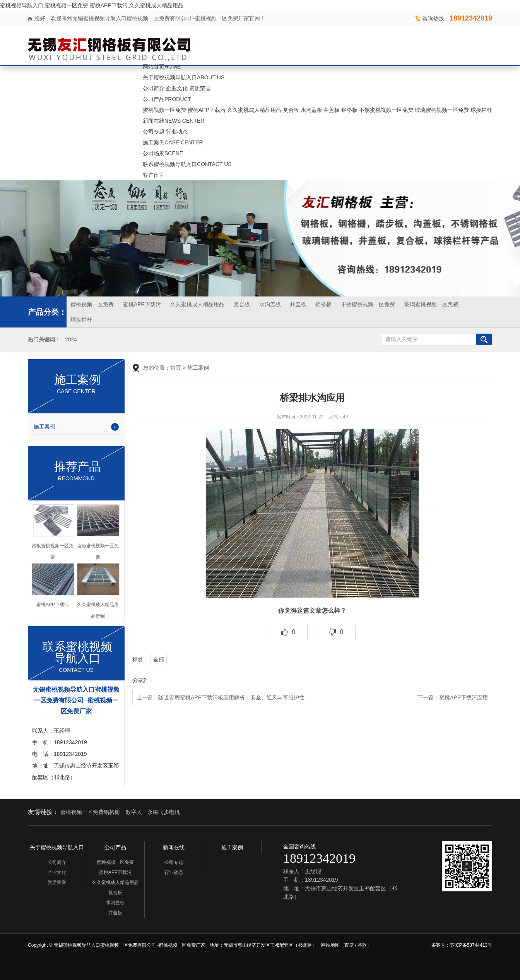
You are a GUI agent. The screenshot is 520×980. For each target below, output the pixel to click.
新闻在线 (174, 121)
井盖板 (332, 110)
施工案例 (173, 142)
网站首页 (162, 67)
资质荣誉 (200, 88)
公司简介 (154, 88)
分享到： (143, 680)
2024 (71, 340)
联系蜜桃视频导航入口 (187, 164)
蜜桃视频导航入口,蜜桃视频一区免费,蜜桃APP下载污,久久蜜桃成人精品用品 (92, 5)
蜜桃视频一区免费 (164, 110)
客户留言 (154, 175)
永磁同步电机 (164, 812)
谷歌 (362, 945)
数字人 (134, 812)
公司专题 (154, 132)
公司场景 (163, 153)
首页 (176, 368)
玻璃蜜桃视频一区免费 (442, 110)
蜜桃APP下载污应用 (464, 697)
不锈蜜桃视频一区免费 (386, 110)
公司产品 (167, 99)
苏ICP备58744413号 (471, 945)
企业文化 (177, 88)
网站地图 (330, 945)
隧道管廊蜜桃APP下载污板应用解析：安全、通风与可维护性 (231, 697)
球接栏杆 (481, 110)
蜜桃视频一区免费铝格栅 (90, 812)
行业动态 (177, 132)
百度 (349, 945)
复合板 (291, 110)
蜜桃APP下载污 (207, 110)
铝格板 (349, 110)
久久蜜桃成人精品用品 (254, 110)
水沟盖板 (311, 110)
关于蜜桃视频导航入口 (184, 77)
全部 (159, 660)
